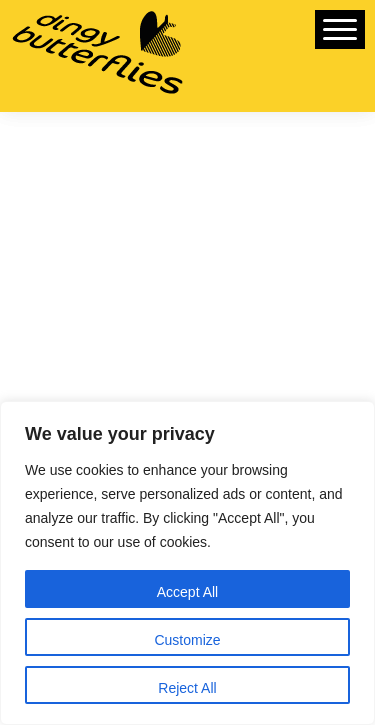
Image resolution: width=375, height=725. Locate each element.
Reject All (187, 688)
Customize (187, 640)
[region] (187, 563)
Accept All (187, 592)
